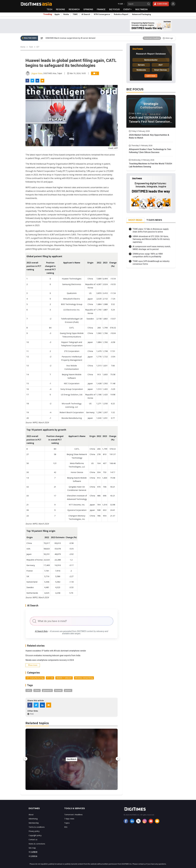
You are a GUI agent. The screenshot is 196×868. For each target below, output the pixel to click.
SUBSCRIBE (161, 4)
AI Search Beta (41, 631)
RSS (66, 827)
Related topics (37, 723)
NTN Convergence (102, 14)
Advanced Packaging (141, 14)
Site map (32, 848)
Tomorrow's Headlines (152, 38)
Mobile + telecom (64, 678)
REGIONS (60, 9)
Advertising (33, 819)
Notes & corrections (37, 844)
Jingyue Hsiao (37, 73)
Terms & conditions (37, 827)
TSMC (75, 14)
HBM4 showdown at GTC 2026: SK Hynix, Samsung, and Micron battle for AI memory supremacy (151, 239)
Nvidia (66, 14)
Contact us (33, 839)
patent (68, 690)
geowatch (47, 690)
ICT (38, 47)
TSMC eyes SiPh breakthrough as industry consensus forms (151, 263)
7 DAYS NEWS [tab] (154, 220)
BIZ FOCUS (114, 9)
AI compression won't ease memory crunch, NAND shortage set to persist (152, 248)
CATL (29, 690)
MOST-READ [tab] (135, 220)
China (37, 690)
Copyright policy (35, 835)
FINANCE (101, 9)
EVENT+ (128, 9)
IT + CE (50, 678)
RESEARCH (74, 9)
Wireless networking (84, 678)
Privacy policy (34, 831)
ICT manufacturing (35, 678)
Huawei (58, 690)
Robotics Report (121, 14)
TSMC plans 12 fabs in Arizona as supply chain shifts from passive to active (151, 230)
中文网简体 (33, 856)
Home (23, 47)
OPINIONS (88, 9)
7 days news (69, 819)
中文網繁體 (33, 852)
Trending (48, 14)
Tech (31, 47)
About (31, 815)
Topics (67, 823)
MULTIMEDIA (141, 9)
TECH (49, 9)
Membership (34, 823)
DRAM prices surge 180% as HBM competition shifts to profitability (148, 255)
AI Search (86, 14)
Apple (57, 14)
